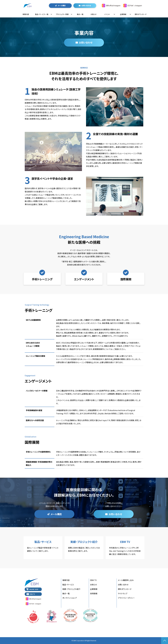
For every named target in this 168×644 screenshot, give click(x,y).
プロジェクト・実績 (62, 14)
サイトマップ (123, 593)
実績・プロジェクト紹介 (84, 548)
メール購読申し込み (126, 580)
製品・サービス (68, 585)
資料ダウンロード (141, 14)
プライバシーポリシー (126, 598)
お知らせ (93, 14)
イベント (107, 14)
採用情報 (94, 593)
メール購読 (62, 5)
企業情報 (123, 14)
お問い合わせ (86, 5)
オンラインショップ (70, 598)
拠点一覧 (80, 14)
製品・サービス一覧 (42, 14)
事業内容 (26, 14)
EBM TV (125, 548)
